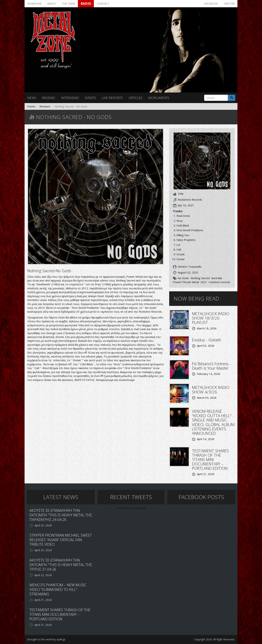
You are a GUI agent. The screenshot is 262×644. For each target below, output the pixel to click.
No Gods (183, 278)
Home (31, 106)
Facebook (211, 4)
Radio (86, 3)
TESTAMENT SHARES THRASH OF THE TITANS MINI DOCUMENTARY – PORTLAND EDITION (210, 459)
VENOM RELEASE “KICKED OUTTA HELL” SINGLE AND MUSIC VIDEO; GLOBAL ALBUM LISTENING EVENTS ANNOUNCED (213, 422)
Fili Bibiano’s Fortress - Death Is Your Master (211, 366)
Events (90, 98)
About (52, 4)
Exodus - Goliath (207, 340)
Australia (217, 278)
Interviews (70, 98)
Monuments (159, 98)
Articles (136, 98)
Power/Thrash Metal (186, 282)
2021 (204, 282)
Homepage (34, 4)
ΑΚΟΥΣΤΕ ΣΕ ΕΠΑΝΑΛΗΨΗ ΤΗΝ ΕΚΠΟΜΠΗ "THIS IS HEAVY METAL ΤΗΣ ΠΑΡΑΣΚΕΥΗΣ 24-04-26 (61, 515)
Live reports (112, 98)
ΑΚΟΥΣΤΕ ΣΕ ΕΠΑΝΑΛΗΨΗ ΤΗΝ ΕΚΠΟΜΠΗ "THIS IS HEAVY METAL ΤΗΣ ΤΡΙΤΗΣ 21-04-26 (61, 565)
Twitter (229, 4)
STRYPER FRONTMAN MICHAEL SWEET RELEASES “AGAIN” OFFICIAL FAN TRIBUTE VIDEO (61, 540)
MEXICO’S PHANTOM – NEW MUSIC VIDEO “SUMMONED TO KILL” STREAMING (58, 589)
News (32, 98)
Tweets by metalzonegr (131, 508)
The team (68, 4)
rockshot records (219, 282)
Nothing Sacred (200, 278)
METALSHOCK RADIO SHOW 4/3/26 (211, 389)
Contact (103, 4)
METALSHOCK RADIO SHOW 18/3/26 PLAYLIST (211, 318)
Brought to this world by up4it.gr (46, 639)
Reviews (49, 98)
